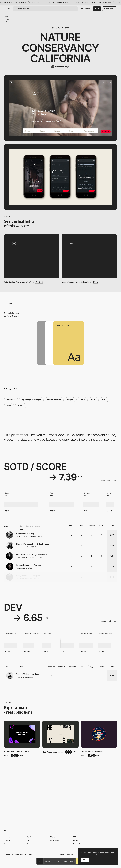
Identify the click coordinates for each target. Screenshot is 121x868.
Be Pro (97, 9)
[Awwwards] (9, 9)
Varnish (21, 406)
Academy (30, 837)
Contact (39, 282)
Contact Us (77, 844)
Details (65, 861)
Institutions (11, 400)
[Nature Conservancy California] (89, 256)
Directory (53, 837)
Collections (8, 840)
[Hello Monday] (60, 67)
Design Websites (54, 400)
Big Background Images (31, 400)
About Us (76, 840)
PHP (104, 400)
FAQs (75, 837)
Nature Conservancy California (60, 48)
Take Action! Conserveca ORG (18, 282)
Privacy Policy (29, 854)
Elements (7, 844)
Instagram (70, 854)
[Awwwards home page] (40, 861)
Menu (96, 282)
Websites (7, 837)
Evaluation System (109, 480)
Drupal (70, 400)
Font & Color (56, 861)
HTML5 (82, 400)
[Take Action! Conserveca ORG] (32, 256)
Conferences (54, 840)
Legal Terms (19, 854)
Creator (48, 861)
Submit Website (109, 9)
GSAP (94, 400)
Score (72, 861)
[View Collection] (22, 734)
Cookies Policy (9, 854)
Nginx (9, 406)
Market (29, 844)
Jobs (29, 840)
